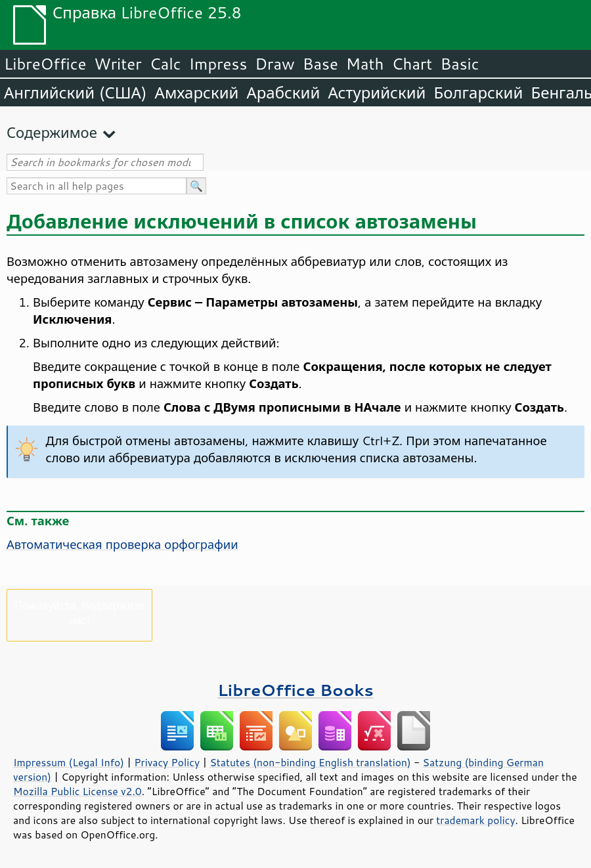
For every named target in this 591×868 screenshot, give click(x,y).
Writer (118, 64)
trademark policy (475, 820)
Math (365, 64)
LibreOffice (45, 64)
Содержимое (52, 132)
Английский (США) (76, 93)
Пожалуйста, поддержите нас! (79, 613)
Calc (165, 64)
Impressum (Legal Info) (69, 762)
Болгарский (479, 93)
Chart (412, 64)
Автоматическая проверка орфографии (122, 544)
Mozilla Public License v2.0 (77, 791)
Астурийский (377, 93)
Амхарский (197, 93)
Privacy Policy (167, 762)
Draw (274, 64)
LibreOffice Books (295, 690)
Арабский (283, 93)
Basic (459, 64)
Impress (218, 64)
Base (320, 64)
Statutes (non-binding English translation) (310, 762)
